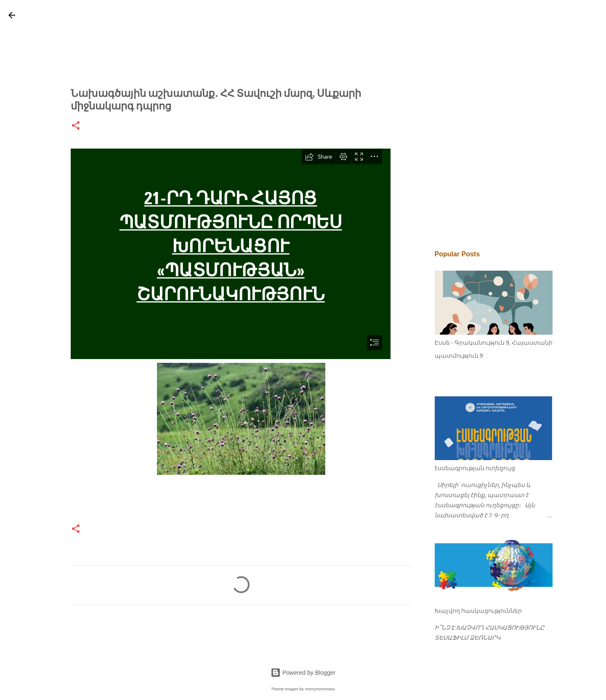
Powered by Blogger (303, 673)
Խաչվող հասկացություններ (478, 611)
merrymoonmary (320, 689)
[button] (76, 126)
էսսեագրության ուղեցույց (475, 468)
